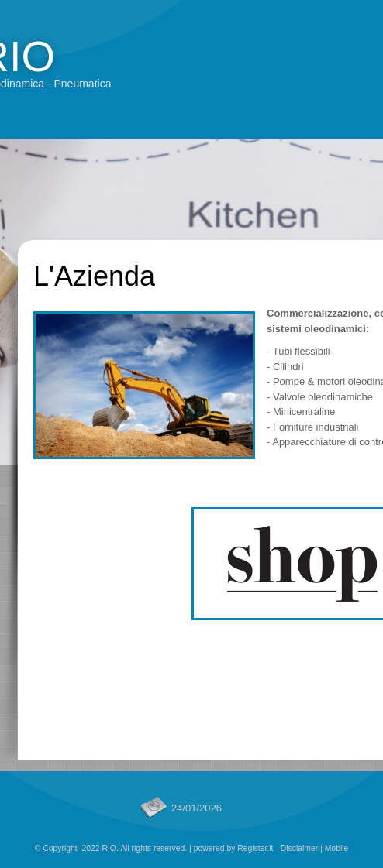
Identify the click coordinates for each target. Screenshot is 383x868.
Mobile (337, 848)
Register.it (255, 848)
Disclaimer (300, 848)
